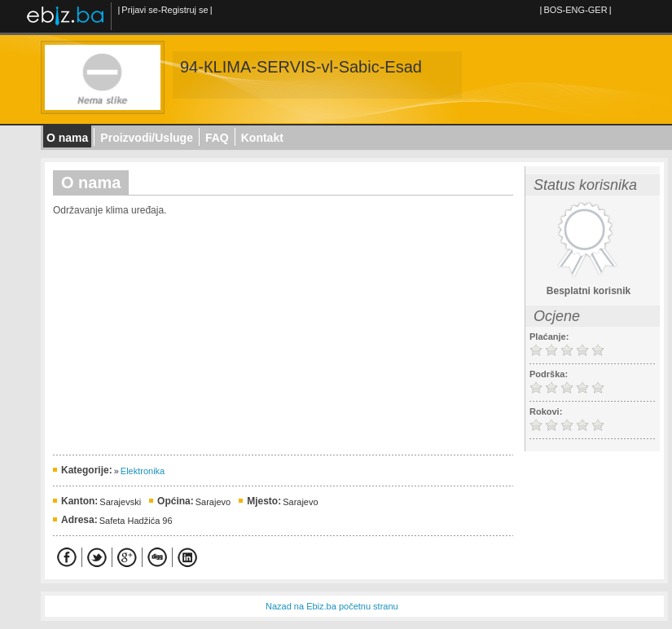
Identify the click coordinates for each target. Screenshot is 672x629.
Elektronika (143, 471)
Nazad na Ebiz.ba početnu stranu (332, 606)
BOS (553, 10)
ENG (575, 10)
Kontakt (262, 138)
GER (598, 10)
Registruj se (185, 10)
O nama (67, 138)
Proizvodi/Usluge (147, 138)
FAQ (217, 138)
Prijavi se (140, 10)
